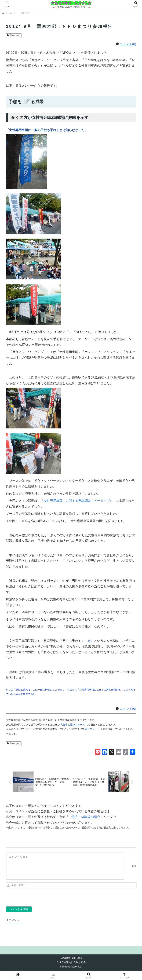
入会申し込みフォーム (73, 725)
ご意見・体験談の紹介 (84, 817)
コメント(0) (128, 44)
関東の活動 (14, 35)
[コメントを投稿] (19, 910)
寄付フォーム (92, 729)
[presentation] (112, 896)
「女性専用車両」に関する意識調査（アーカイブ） (78, 501)
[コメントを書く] (65, 866)
